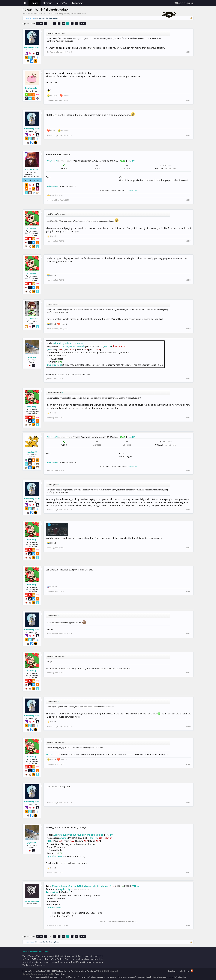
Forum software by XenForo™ (44, 971)
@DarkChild (52, 754)
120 (55, 23)
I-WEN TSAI (52, 161)
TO (49, 349)
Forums (34, 3)
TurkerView (133, 190)
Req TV (107, 346)
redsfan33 (32, 452)
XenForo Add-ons (75, 971)
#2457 (188, 764)
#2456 (188, 726)
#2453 (188, 591)
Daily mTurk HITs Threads (44, 13)
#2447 (188, 329)
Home (25, 3)
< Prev (40, 23)
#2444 (188, 200)
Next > (83, 23)
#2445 (188, 241)
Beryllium (172, 971)
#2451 (188, 510)
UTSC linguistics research (72, 346)
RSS (192, 971)
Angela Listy (64, 889)
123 (68, 23)
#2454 (188, 634)
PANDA (131, 161)
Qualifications (52, 186)
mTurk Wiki (62, 3)
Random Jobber (32, 169)
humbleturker (32, 88)
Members (47, 3)
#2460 (188, 925)
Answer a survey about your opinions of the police (78, 835)
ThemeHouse (60, 974)
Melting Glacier (70, 13)
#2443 (188, 135)
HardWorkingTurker (32, 47)
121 (59, 23)
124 (72, 23)
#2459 (188, 873)
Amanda (64, 838)
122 (63, 23)
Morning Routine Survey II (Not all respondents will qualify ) (82, 886)
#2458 (188, 803)
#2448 (188, 378)
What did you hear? (63, 343)
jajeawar (32, 357)
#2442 (188, 100)
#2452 (188, 548)
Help (181, 971)
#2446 (188, 280)
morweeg (32, 228)
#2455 (188, 673)
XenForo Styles (90, 971)
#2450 (188, 470)
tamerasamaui (32, 901)
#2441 (188, 52)
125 (77, 23)
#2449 (188, 418)
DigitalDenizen (32, 318)
